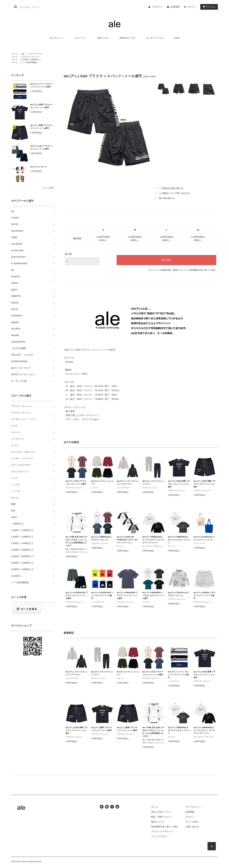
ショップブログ (159, 836)
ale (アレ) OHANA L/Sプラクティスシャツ (179, 594)
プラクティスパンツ (31, 57)
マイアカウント (193, 807)
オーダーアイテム (155, 38)
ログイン (192, 7)
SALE (177, 38)
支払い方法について (161, 812)
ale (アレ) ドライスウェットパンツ (153, 483)
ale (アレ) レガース (38, 167)
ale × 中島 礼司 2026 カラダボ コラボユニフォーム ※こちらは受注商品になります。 (77, 541)
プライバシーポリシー (162, 831)
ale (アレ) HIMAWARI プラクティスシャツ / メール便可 (127, 595)
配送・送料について (161, 817)
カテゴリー (57, 38)
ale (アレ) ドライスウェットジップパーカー (128, 483)
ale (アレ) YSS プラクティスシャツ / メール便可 (76, 483)
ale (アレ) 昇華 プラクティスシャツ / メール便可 (42, 106)
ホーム (15, 54)
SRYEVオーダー (128, 38)
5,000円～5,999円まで (31, 60)
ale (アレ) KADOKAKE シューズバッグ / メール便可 (102, 595)
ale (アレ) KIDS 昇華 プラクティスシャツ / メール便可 (179, 484)
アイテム (208, 7)
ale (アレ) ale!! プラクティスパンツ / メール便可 (42, 147)
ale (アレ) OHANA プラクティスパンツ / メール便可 (205, 595)
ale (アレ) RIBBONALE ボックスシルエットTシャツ (179, 540)
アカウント (157, 7)
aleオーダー (103, 38)
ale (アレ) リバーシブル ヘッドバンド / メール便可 (42, 85)
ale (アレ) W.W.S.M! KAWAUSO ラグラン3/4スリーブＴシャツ (127, 540)
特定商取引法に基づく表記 (202, 270)
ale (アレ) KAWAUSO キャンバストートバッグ (204, 538)
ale (23, 54)
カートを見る (192, 822)
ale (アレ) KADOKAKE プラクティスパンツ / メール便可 (77, 595)
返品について (180, 270)
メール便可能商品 (30, 62)
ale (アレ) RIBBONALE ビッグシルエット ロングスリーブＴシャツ (153, 540)
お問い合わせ (192, 827)
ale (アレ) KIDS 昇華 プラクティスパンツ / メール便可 (205, 484)
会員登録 (175, 7)
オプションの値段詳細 (159, 270)
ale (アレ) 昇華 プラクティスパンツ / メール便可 (42, 127)
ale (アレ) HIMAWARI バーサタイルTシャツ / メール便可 (153, 595)
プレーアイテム (35, 54)
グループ (81, 38)
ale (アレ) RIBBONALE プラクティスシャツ (101, 538)
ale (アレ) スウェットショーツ (102, 483)
